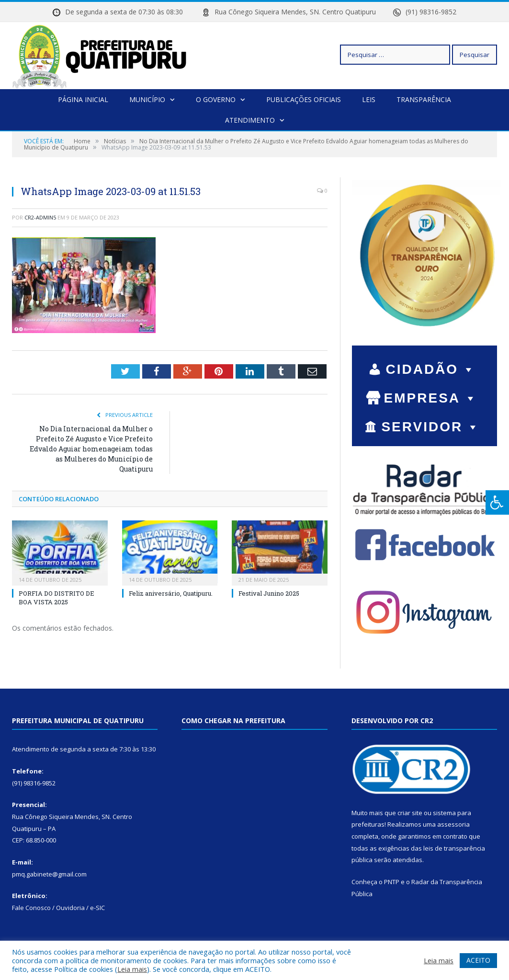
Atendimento (250, 120)
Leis (369, 99)
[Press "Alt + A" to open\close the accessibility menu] (497, 502)
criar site (410, 813)
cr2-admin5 (40, 217)
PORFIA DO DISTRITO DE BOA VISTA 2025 (57, 598)
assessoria (453, 824)
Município (147, 99)
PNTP (392, 882)
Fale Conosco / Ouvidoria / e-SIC (58, 908)
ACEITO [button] (478, 960)
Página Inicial (83, 99)
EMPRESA (431, 398)
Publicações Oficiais (304, 99)
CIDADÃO (431, 369)
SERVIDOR (431, 427)
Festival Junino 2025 (269, 593)
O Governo (216, 99)
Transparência (424, 99)
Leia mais (132, 969)
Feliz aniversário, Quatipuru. (171, 593)
